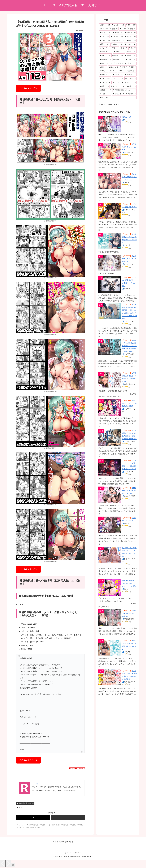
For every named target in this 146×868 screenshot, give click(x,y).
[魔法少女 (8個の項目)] (113, 67)
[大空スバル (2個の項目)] (118, 98)
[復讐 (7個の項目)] (124, 67)
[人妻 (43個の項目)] (104, 37)
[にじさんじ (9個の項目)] (120, 63)
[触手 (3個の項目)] (104, 86)
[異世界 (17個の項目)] (119, 52)
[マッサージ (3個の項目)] (118, 86)
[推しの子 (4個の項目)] (130, 82)
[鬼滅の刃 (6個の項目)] (131, 71)
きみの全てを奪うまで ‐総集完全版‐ (129, 259)
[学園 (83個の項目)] (114, 29)
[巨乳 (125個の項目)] (105, 25)
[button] (68, 817)
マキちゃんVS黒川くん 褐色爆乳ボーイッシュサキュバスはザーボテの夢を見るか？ (129, 346)
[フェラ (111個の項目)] (118, 25)
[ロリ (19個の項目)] (103, 48)
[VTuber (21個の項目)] (117, 44)
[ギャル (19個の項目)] (130, 44)
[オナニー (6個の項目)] (105, 75)
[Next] (8, 864)
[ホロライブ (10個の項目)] (106, 63)
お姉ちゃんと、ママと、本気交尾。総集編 (129, 403)
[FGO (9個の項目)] (103, 67)
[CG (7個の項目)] (121, 71)
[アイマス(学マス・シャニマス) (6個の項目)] (111, 79)
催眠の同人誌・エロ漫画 (25, 803)
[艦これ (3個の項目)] (105, 90)
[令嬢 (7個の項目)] (132, 67)
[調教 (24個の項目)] (104, 44)
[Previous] (3, 864)
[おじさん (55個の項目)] (105, 33)
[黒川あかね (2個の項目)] (118, 94)
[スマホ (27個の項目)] (105, 40)
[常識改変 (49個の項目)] (130, 33)
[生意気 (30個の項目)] (130, 37)
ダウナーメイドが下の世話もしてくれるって (129, 491)
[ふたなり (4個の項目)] (118, 82)
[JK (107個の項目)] (131, 25)
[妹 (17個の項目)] (132, 48)
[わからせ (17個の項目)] (106, 52)
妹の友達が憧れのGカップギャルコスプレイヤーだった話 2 (129, 583)
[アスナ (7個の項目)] (103, 71)
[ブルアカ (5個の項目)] (130, 79)
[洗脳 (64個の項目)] (132, 29)
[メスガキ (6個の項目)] (130, 75)
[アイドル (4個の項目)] (105, 82)
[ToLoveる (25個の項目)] (118, 40)
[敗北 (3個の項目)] (131, 86)
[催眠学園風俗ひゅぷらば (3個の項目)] (124, 90)
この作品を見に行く (28, 88)
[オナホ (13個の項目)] (130, 56)
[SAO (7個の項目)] (113, 71)
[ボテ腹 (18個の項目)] (114, 48)
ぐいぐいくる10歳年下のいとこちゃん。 (129, 177)
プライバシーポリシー (73, 853)
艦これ (20, 807)
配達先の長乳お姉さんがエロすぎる (129, 613)
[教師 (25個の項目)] (131, 40)
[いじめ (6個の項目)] (118, 75)
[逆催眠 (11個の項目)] (118, 60)
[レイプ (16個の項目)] (105, 56)
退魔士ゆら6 (127, 117)
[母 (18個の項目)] (124, 48)
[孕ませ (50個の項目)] (118, 33)
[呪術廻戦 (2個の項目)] (131, 94)
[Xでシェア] (33, 817)
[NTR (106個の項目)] (104, 29)
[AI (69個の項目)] (123, 29)
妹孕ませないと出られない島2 (129, 147)
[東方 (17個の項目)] (131, 52)
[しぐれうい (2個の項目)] (105, 94)
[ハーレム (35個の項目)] (117, 37)
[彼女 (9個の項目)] (132, 63)
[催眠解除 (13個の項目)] (105, 60)
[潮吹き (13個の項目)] (118, 56)
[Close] (13, 865)
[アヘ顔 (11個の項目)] (131, 60)
